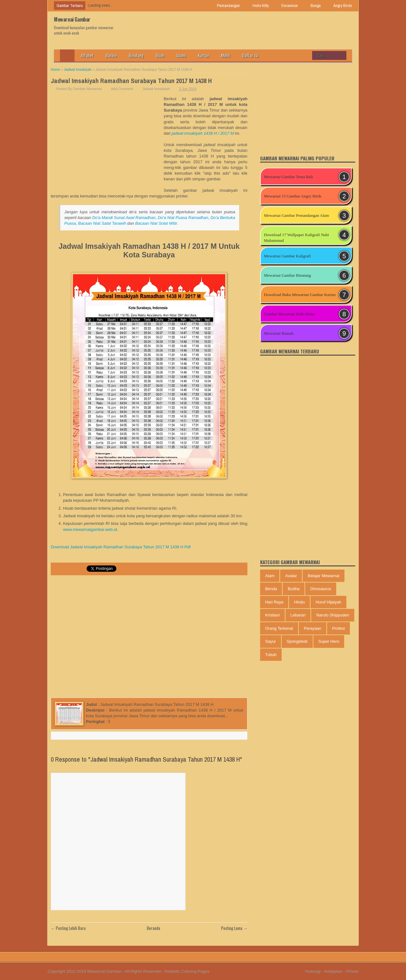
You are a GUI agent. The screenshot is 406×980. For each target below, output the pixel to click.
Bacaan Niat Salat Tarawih (102, 223)
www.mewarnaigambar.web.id (90, 529)
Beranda (154, 928)
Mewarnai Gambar (72, 19)
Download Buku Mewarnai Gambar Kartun (300, 295)
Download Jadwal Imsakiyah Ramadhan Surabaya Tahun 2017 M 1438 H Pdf (121, 547)
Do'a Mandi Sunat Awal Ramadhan (124, 218)
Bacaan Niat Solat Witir (156, 223)
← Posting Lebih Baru (68, 928)
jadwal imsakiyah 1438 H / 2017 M (203, 133)
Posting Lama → (234, 928)
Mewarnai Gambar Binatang (287, 275)
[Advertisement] (107, 144)
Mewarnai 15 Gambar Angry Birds (293, 196)
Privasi (352, 971)
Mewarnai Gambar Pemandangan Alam (296, 215)
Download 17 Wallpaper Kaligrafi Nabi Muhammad (296, 238)
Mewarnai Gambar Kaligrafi (287, 256)
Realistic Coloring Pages (187, 971)
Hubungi (313, 971)
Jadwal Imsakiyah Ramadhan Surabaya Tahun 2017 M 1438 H (131, 81)
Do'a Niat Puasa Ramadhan (183, 218)
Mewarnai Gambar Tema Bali (288, 177)
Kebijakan (333, 971)
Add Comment (122, 89)
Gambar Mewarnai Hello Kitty (289, 314)
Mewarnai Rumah (279, 333)
